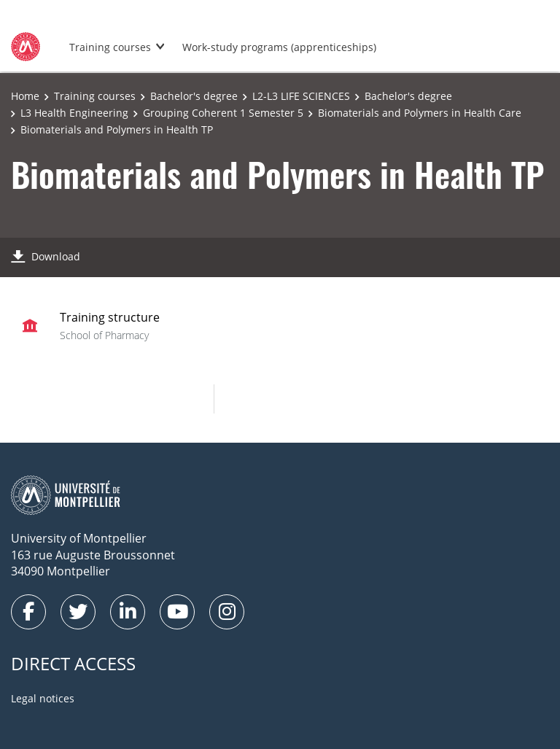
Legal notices (43, 698)
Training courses (110, 47)
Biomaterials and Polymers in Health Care (420, 113)
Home (25, 96)
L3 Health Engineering (74, 113)
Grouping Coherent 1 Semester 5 (223, 113)
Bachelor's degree (194, 96)
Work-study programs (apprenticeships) (279, 47)
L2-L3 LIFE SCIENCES (301, 96)
